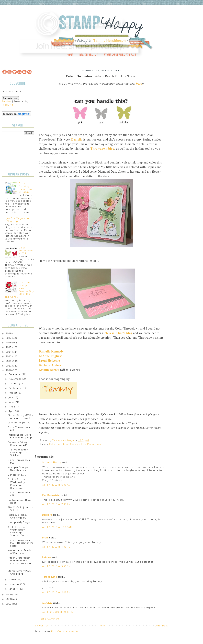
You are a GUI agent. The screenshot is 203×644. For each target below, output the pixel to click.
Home (70, 55)
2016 (9, 343)
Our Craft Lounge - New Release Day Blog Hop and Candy (19, 290)
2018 (9, 333)
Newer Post (42, 626)
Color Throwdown (59, 444)
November (15, 379)
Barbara (47, 515)
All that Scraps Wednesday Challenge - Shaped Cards (18, 531)
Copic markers (78, 444)
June (12, 402)
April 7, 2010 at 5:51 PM (56, 566)
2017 (9, 338)
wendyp (47, 603)
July (11, 397)
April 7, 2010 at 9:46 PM (56, 592)
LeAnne (47, 557)
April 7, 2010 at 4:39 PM (56, 547)
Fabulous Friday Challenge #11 (18, 444)
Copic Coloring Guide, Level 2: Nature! (26, 187)
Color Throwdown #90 (19, 429)
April (12, 411)
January (14, 589)
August (13, 393)
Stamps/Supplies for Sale (120, 55)
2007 (9, 604)
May (12, 407)
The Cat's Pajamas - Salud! (20, 509)
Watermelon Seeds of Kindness (19, 552)
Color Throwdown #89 (19, 461)
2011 (9, 366)
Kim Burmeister (51, 495)
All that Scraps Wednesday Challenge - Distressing (17, 484)
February (14, 584)
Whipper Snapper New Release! (19, 469)
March (13, 579)
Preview (7, 101)
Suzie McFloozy (52, 462)
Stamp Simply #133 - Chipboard (20, 572)
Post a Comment (49, 619)
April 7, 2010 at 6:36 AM (56, 485)
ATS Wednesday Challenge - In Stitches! (18, 452)
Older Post (161, 626)
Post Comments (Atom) (65, 631)
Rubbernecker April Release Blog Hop (20, 436)
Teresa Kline (49, 577)
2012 (9, 361)
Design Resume (88, 55)
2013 (9, 356)
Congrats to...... (17, 475)
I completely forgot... (20, 522)
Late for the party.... (19, 423)
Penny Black (94, 444)
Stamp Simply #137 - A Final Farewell (20, 417)
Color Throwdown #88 (19, 494)
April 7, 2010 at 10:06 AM (57, 527)
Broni (45, 538)
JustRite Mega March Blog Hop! (19, 220)
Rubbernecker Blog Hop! (19, 501)
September (16, 388)
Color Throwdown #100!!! (26, 250)
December (15, 374)
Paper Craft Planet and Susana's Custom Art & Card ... (21, 562)
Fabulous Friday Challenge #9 (18, 516)
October (14, 384)
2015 (9, 347)
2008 (9, 599)
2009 (9, 595)
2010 (9, 370)
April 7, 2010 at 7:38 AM (56, 504)
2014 (9, 352)
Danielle (77, 140)
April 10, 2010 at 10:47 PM (58, 612)
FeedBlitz (7, 105)
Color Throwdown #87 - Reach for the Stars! (21, 543)
